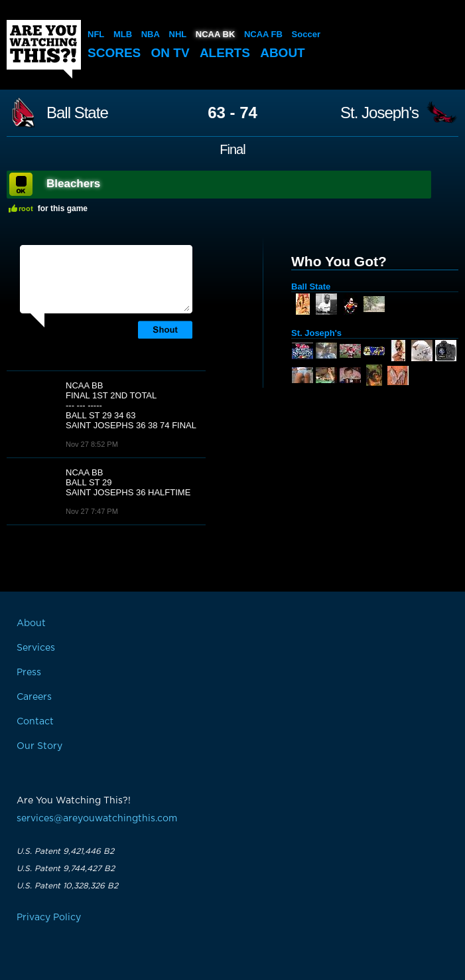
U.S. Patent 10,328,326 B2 (67, 886)
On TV (170, 53)
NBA (151, 34)
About (283, 53)
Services (36, 648)
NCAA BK (215, 34)
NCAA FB (263, 34)
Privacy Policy (49, 918)
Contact (35, 722)
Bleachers (73, 184)
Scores (114, 53)
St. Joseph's (379, 113)
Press (29, 673)
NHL (178, 34)
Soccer (306, 34)
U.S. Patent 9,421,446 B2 (65, 851)
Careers (34, 697)
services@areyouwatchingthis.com (97, 819)
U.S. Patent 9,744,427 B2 (66, 868)
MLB (123, 34)
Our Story (39, 746)
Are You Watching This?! (44, 49)
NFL (96, 34)
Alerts (225, 53)
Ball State (77, 113)
